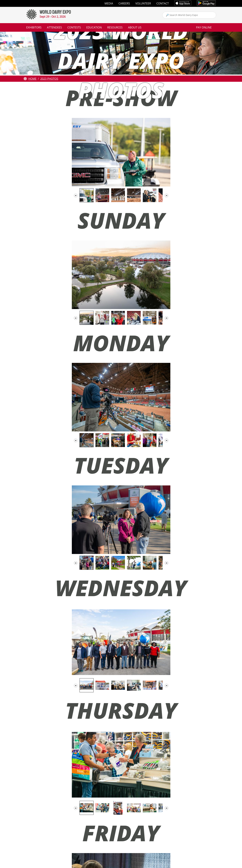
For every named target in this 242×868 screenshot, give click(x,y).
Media (109, 3)
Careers (124, 3)
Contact (163, 3)
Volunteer (143, 3)
